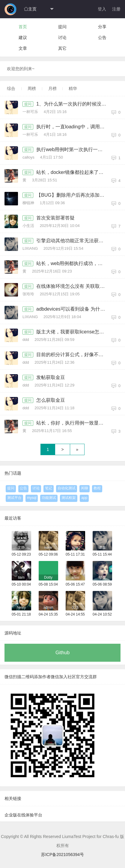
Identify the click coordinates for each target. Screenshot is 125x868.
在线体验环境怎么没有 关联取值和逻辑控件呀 (73, 286)
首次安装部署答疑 (55, 218)
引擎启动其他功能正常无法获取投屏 (73, 241)
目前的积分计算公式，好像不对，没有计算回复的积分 (73, 355)
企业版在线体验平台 (23, 815)
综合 (11, 88)
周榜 (32, 88)
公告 (102, 37)
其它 (62, 48)
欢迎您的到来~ (21, 69)
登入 (102, 9)
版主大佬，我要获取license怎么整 (73, 332)
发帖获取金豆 (51, 377)
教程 (97, 488)
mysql (32, 498)
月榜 (52, 88)
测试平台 (14, 498)
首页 (23, 27)
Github (63, 653)
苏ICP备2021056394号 (63, 855)
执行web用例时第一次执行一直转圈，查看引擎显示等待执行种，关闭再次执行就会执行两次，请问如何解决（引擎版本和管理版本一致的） (73, 149)
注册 (116, 9)
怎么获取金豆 (51, 400)
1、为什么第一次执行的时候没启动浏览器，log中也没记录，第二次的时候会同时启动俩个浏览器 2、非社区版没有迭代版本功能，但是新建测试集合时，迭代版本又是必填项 (73, 104)
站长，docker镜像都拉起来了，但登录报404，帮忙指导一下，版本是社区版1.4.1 (73, 172)
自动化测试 (67, 488)
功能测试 (49, 498)
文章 (23, 48)
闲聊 (85, 488)
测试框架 (69, 498)
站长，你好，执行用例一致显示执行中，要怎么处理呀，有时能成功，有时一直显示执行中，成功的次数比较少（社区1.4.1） (73, 423)
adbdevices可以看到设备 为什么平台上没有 (73, 309)
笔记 (49, 488)
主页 (30, 9)
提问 (62, 27)
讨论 (62, 37)
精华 (73, 88)
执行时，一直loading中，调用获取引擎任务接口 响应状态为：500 (73, 127)
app (84, 498)
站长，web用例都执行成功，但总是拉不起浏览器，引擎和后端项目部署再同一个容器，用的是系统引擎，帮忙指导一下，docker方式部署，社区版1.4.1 (73, 263)
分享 (102, 27)
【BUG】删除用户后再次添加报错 (73, 195)
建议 (23, 37)
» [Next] (77, 449)
